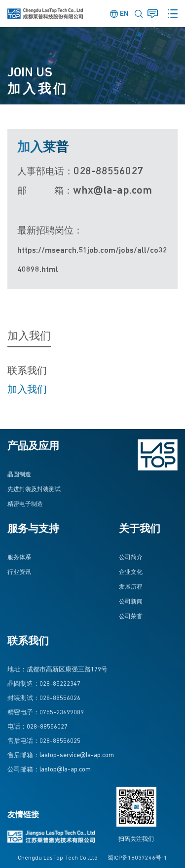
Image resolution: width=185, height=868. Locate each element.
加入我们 (27, 390)
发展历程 (131, 587)
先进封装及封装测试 (34, 490)
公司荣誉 (131, 617)
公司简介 (131, 558)
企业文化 (131, 572)
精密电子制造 (25, 504)
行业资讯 (19, 572)
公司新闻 (131, 602)
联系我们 (27, 371)
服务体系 (19, 558)
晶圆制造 (19, 475)
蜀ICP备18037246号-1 (137, 858)
